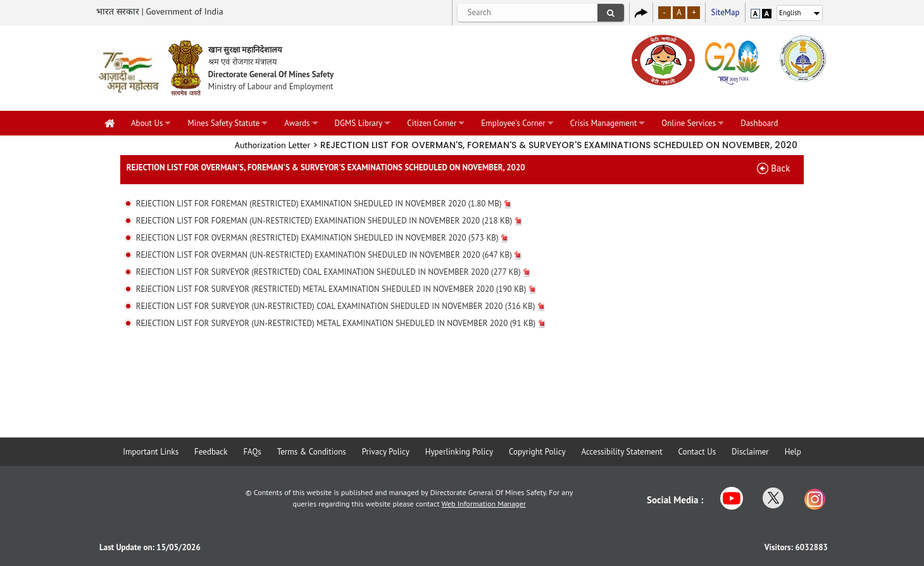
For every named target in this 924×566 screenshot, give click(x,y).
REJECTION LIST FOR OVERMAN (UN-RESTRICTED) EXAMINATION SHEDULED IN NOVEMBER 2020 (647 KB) (329, 255)
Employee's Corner (513, 123)
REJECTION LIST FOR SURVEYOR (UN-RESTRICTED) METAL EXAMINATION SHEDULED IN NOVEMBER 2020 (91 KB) (341, 323)
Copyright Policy (537, 452)
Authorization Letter (273, 145)
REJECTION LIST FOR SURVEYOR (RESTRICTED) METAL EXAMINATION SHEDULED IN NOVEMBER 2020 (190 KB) (336, 289)
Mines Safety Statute (223, 123)
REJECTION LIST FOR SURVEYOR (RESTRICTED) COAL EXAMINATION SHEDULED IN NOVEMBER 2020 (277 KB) (334, 272)
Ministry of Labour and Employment (271, 86)
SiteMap (725, 12)
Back (780, 168)
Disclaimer (750, 452)
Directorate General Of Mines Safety (271, 74)
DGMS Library (359, 123)
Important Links (151, 452)
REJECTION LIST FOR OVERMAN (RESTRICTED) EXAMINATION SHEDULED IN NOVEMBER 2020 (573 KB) (322, 238)
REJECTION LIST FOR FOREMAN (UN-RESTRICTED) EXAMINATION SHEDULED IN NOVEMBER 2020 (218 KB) (329, 221)
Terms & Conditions (312, 452)
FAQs (252, 452)
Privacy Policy (386, 452)
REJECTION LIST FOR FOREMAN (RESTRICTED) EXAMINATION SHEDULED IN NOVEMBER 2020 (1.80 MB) (324, 204)
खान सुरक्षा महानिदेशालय (246, 50)
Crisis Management (604, 123)
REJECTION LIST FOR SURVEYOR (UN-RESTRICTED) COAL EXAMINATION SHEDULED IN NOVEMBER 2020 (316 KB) (341, 306)
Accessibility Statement (621, 452)
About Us (147, 123)
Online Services (689, 123)
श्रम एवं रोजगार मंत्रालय (243, 62)
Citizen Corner (432, 123)
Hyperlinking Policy (459, 452)
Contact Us (697, 452)
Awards (297, 123)
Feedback (211, 452)
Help (793, 452)
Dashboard (759, 123)
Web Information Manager (484, 504)
